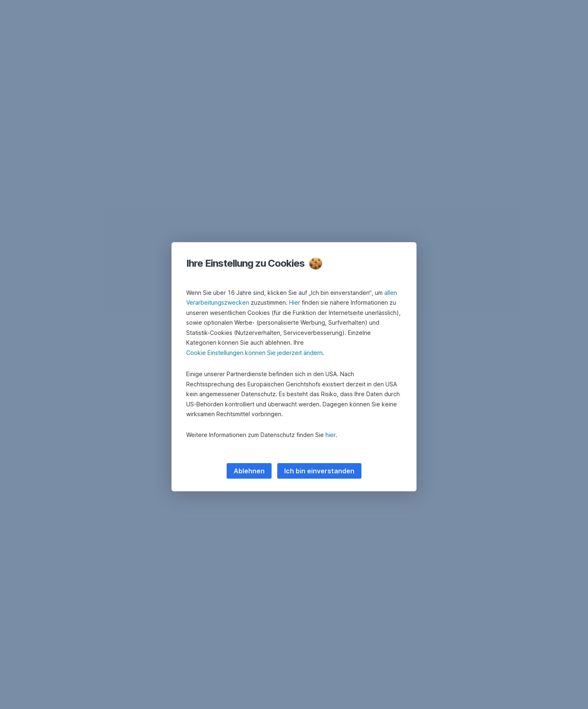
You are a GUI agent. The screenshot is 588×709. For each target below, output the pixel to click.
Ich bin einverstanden (319, 471)
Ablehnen (249, 471)
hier (331, 435)
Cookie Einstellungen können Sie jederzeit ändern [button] (254, 353)
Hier (295, 302)
